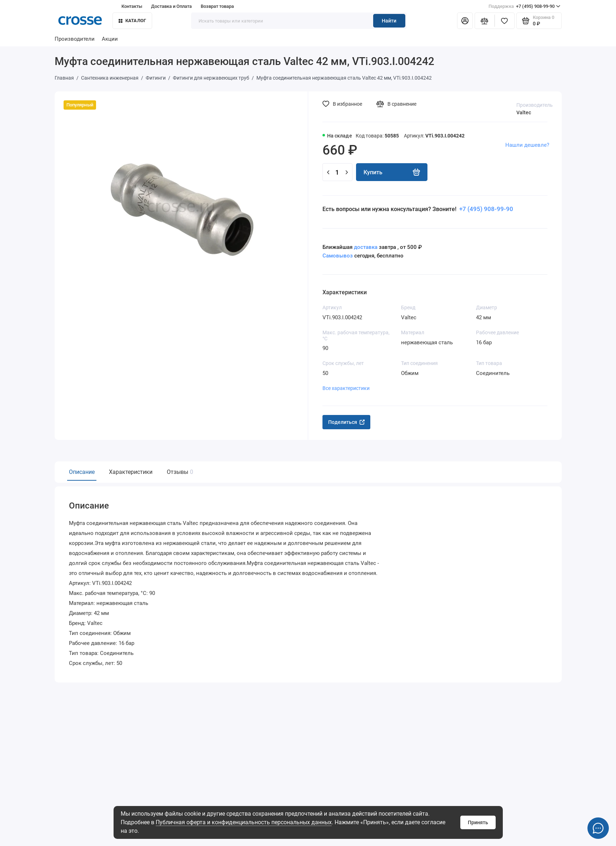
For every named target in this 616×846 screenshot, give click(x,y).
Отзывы (179, 472)
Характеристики (131, 472)
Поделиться (346, 422)
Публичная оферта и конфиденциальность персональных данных (244, 822)
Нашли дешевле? (527, 145)
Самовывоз (338, 256)
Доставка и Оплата (171, 6)
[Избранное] (505, 21)
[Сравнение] (485, 21)
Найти (389, 21)
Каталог (132, 21)
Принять (478, 822)
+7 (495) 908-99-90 (524, 6)
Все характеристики (346, 388)
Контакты (132, 6)
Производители (75, 39)
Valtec (524, 112)
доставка (366, 247)
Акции (110, 39)
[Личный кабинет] (465, 21)
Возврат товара (217, 6)
